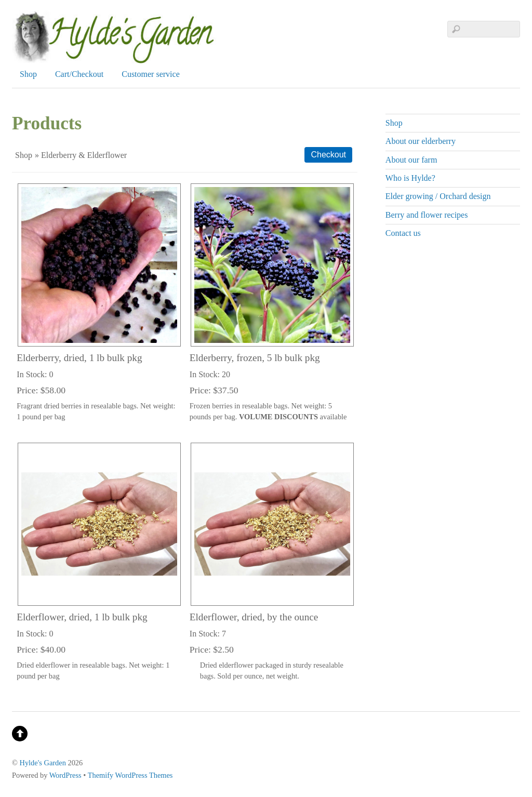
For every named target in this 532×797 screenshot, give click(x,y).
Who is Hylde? (410, 178)
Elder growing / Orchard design (438, 196)
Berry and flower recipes (427, 215)
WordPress (65, 775)
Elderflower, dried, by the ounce (254, 617)
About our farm (411, 160)
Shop (28, 74)
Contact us (403, 233)
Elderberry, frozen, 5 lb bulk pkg (255, 358)
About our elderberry (421, 141)
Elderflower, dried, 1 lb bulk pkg (82, 617)
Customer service (151, 74)
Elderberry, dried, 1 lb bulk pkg (79, 358)
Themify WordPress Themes (130, 775)
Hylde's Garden (43, 763)
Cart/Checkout (79, 74)
